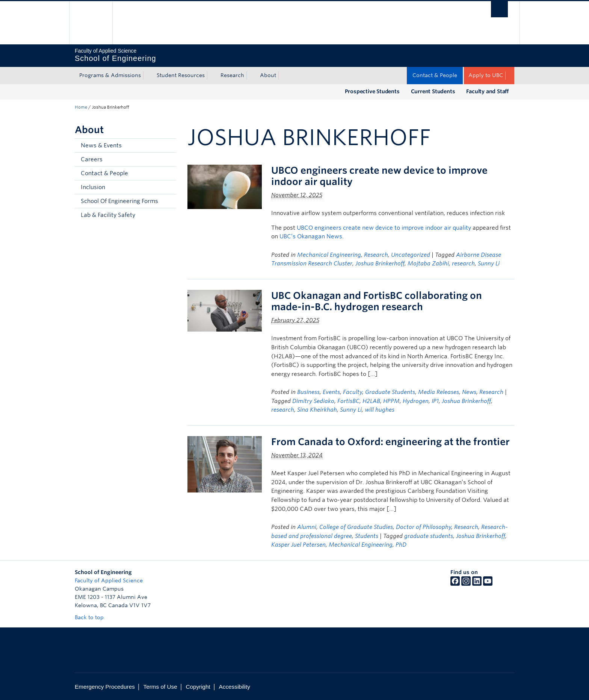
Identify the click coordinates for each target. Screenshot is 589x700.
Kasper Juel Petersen (298, 545)
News (469, 392)
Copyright (198, 687)
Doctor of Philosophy (424, 527)
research (463, 264)
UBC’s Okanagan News (311, 236)
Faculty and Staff (487, 91)
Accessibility (235, 687)
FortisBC (348, 401)
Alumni (307, 527)
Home (81, 107)
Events (331, 392)
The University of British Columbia (91, 23)
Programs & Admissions (110, 75)
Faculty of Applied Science (109, 580)
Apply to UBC (486, 75)
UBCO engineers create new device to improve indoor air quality (384, 228)
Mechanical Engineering (329, 255)
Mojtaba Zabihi (428, 264)
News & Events (101, 145)
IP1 (435, 401)
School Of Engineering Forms (119, 201)
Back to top (93, 617)
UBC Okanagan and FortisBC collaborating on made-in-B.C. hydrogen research (377, 301)
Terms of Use (160, 687)
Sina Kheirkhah (317, 410)
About (268, 75)
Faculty (353, 392)
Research (232, 75)
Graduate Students (390, 392)
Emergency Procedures (105, 687)
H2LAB (371, 401)
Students (367, 536)
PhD (401, 545)
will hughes (380, 410)
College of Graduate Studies (356, 527)
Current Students (433, 91)
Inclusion (93, 187)
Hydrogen (416, 401)
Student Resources (181, 75)
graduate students (429, 536)
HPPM (391, 401)
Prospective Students (372, 91)
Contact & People (435, 75)
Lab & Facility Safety (108, 215)
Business (308, 392)
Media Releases (439, 392)
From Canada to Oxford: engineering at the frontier (390, 442)
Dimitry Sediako (313, 401)
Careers (92, 159)
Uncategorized (411, 255)
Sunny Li (489, 264)
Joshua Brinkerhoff (380, 264)
